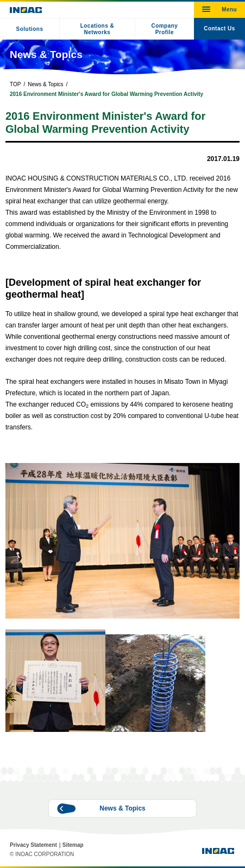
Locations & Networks (98, 29)
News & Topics (45, 84)
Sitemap (73, 845)
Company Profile (164, 29)
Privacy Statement (33, 845)
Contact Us (219, 28)
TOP (15, 84)
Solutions (30, 29)
